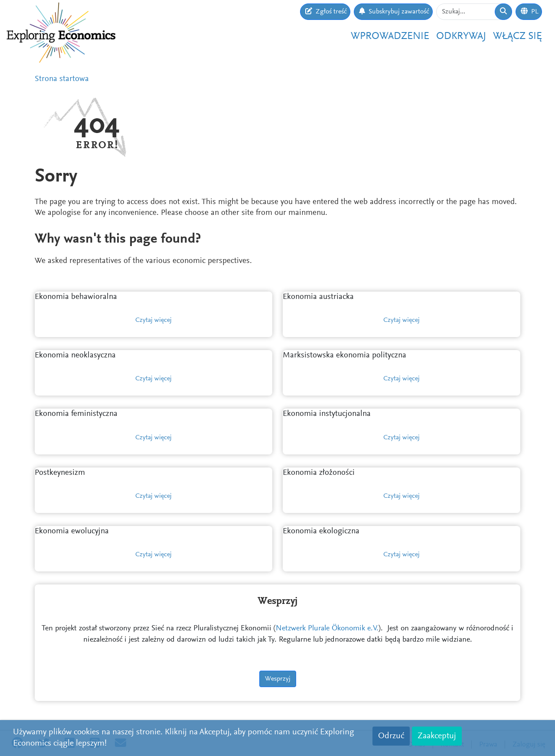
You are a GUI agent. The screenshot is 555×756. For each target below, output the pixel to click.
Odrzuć (391, 736)
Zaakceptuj (437, 736)
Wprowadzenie (390, 36)
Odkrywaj (461, 36)
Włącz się (517, 36)
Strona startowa (62, 79)
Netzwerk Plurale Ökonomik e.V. (327, 629)
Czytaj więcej (153, 320)
